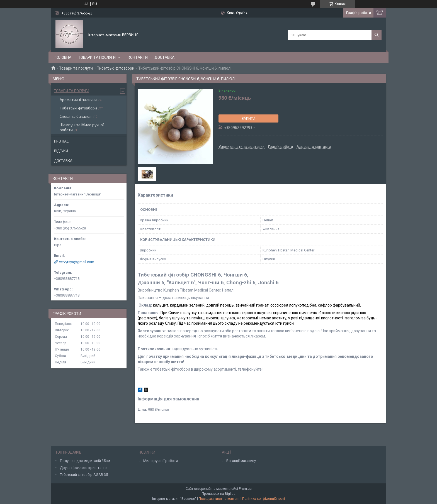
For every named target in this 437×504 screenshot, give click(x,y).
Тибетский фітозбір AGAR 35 (84, 475)
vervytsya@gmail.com (77, 262)
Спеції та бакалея (76, 116)
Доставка (164, 57)
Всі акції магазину (241, 461)
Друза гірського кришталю (83, 468)
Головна (63, 57)
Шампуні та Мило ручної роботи (82, 127)
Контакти (138, 57)
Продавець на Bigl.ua (219, 494)
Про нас (61, 141)
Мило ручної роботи (161, 461)
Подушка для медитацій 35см (85, 461)
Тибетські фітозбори (116, 68)
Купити (249, 119)
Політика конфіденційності (264, 499)
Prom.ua (245, 489)
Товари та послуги (97, 57)
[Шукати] (377, 35)
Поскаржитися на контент (219, 499)
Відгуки (61, 151)
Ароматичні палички (78, 100)
